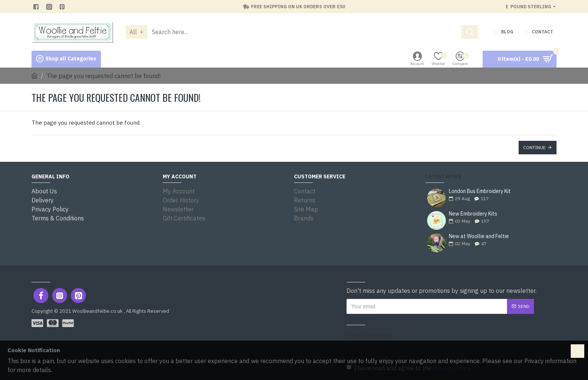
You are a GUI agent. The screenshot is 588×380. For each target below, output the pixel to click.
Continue (534, 147)
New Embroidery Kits (473, 214)
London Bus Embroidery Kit (480, 191)
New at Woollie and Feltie (479, 236)
